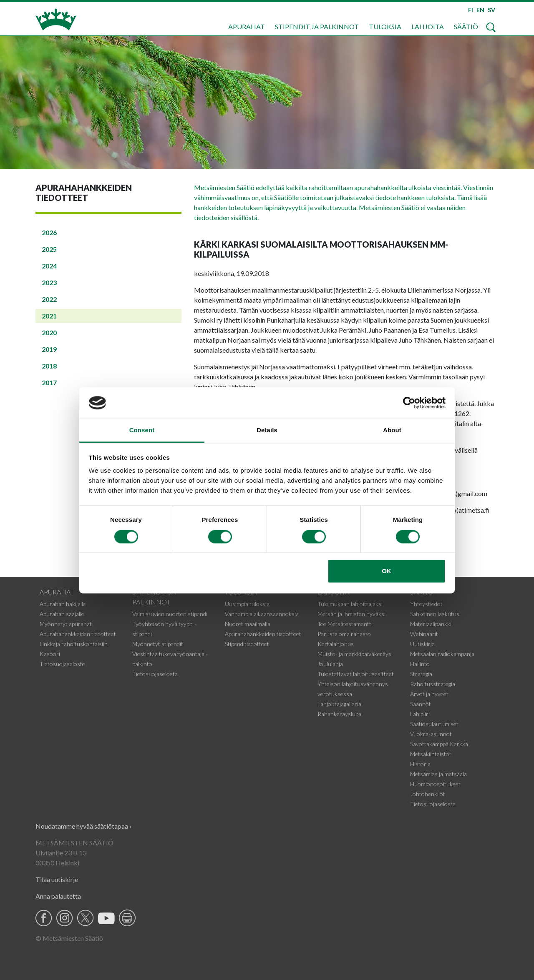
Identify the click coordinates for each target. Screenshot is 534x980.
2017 (49, 382)
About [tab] (392, 430)
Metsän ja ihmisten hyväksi (351, 614)
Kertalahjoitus (336, 644)
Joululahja (330, 664)
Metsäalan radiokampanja (442, 654)
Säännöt (421, 704)
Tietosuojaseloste (62, 664)
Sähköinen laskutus (435, 614)
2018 (49, 366)
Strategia (421, 674)
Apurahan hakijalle (63, 604)
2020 (49, 332)
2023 (49, 282)
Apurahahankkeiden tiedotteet (78, 634)
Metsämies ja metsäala (438, 774)
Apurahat (247, 26)
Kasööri (50, 654)
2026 (49, 232)
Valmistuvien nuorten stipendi (170, 614)
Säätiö (466, 26)
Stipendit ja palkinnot (317, 26)
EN (480, 10)
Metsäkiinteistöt (431, 754)
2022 (49, 299)
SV (491, 10)
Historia (420, 764)
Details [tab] (267, 430)
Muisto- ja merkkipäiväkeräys (354, 654)
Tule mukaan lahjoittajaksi (350, 604)
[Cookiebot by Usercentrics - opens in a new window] (409, 403)
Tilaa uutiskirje (57, 879)
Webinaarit (424, 634)
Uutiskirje (422, 644)
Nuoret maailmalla (248, 624)
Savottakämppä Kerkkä (439, 744)
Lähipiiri (420, 714)
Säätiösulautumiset (434, 724)
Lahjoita (428, 26)
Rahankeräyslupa (339, 714)
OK (387, 571)
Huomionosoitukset (435, 784)
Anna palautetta (58, 896)
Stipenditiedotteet (247, 644)
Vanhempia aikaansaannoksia (262, 614)
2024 (49, 266)
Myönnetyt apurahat (66, 624)
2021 (49, 316)
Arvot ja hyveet (429, 694)
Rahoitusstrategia (433, 684)
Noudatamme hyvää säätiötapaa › (83, 826)
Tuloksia (385, 26)
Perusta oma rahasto (344, 634)
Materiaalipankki (431, 624)
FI (471, 10)
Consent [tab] (142, 430)
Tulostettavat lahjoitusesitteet (356, 674)
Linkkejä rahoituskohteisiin (74, 644)
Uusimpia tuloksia (247, 604)
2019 (49, 349)
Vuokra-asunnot (431, 734)
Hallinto (420, 664)
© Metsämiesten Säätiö (69, 938)
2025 (49, 249)
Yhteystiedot (426, 604)
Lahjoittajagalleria (339, 704)
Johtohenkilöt (428, 794)
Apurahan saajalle (62, 614)
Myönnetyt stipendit (158, 644)
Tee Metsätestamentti (345, 624)
